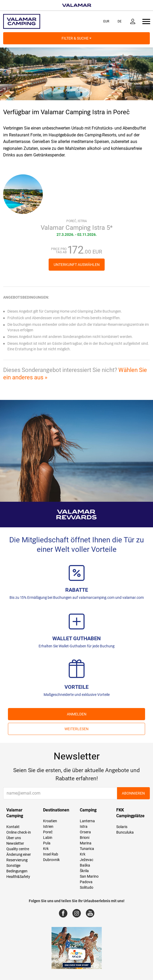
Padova (86, 882)
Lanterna (87, 821)
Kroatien (50, 821)
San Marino (89, 876)
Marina (86, 843)
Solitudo (87, 887)
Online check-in (19, 832)
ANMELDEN (77, 714)
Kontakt (13, 827)
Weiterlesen (76, 729)
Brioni (85, 838)
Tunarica (87, 849)
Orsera (85, 832)
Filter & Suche (76, 38)
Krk (46, 849)
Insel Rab (51, 854)
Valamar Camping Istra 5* (77, 228)
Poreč (48, 832)
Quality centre (18, 849)
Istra (84, 826)
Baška (85, 865)
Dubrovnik (51, 860)
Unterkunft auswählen (77, 265)
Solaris (122, 827)
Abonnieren (133, 793)
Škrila (84, 871)
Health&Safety (18, 877)
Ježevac (87, 860)
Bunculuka (125, 832)
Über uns (14, 838)
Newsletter (15, 843)
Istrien (48, 826)
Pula (47, 843)
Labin (48, 838)
